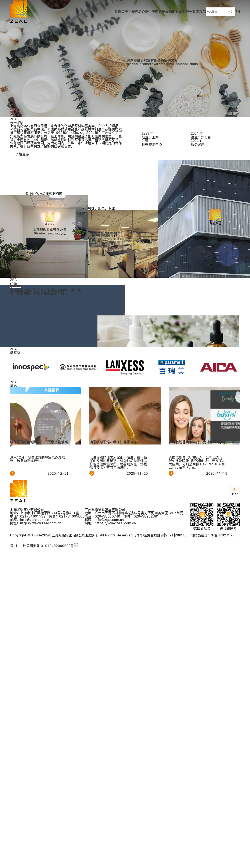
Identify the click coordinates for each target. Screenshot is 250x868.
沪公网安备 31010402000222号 (47, 860)
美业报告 (158, 12)
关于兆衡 (72, 12)
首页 (55, 12)
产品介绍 (92, 12)
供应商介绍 (115, 12)
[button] (18, 482)
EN (237, 12)
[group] (125, 59)
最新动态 (137, 12)
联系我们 (179, 12)
